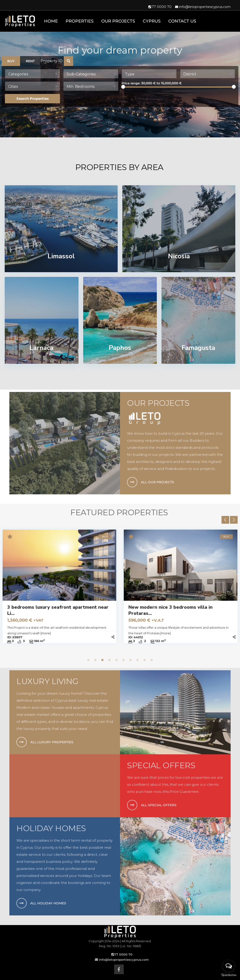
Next (234, 520)
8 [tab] (138, 660)
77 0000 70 (162, 7)
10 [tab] (152, 660)
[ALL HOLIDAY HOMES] (22, 903)
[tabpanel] (118, 592)
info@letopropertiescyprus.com (205, 7)
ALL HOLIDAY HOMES (48, 903)
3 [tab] (102, 660)
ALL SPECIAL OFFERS (159, 805)
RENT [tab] (30, 61)
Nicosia (179, 256)
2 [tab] (95, 660)
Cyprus (152, 21)
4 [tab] (109, 660)
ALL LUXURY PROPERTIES (52, 742)
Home (51, 21)
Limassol (61, 256)
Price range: (131, 83)
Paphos (120, 348)
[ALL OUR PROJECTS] (132, 482)
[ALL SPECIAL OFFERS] (132, 805)
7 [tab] (131, 660)
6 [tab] (124, 660)
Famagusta (198, 348)
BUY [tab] (11, 61)
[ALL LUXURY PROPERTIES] (22, 742)
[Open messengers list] (229, 966)
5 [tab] (116, 660)
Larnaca (41, 348)
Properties (80, 21)
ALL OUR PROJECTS (157, 482)
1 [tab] (88, 660)
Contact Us (182, 21)
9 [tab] (145, 660)
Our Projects (118, 21)
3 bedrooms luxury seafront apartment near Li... (117, 610)
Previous (225, 520)
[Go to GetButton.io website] (229, 975)
